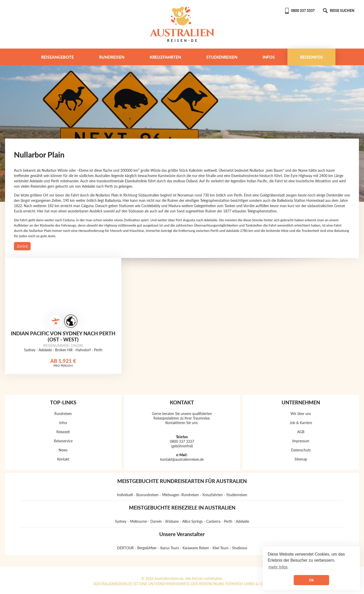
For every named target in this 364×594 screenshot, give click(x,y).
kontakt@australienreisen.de (182, 459)
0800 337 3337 (300, 10)
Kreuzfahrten (165, 57)
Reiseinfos (311, 57)
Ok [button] (311, 580)
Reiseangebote (58, 57)
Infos (269, 57)
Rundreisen (112, 57)
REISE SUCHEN (338, 10)
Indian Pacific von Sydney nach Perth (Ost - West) (63, 336)
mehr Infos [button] (278, 567)
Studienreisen (222, 57)
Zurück (22, 246)
